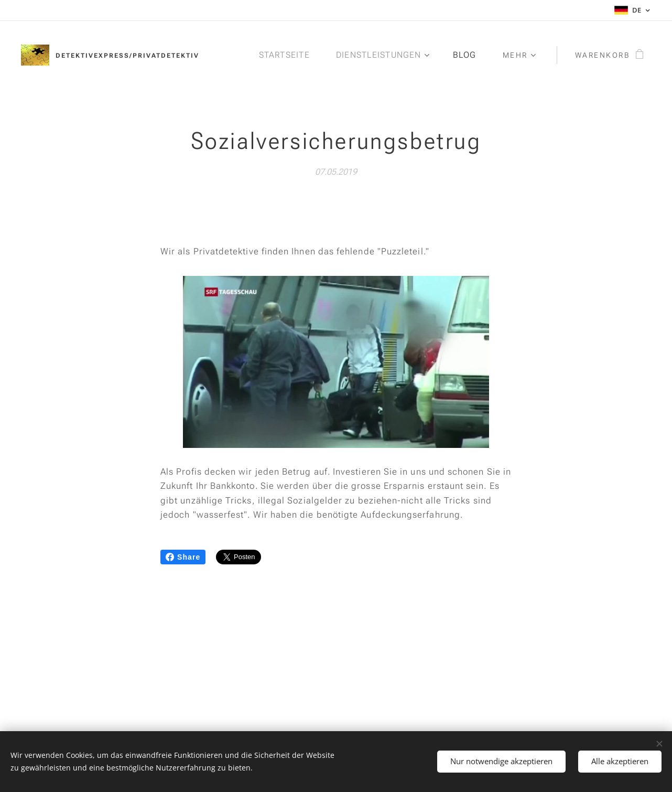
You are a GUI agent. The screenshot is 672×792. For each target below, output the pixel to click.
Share (183, 557)
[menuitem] (288, 55)
